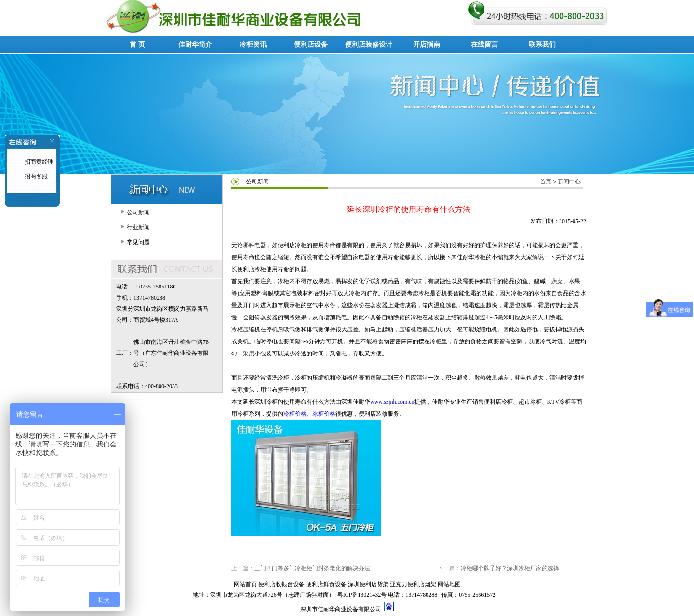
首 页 (137, 45)
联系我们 (542, 45)
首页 (546, 182)
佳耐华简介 (195, 45)
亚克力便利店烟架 (413, 584)
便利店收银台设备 (281, 584)
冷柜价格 (295, 414)
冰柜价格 (324, 414)
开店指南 (427, 45)
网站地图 (449, 584)
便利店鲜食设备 (326, 584)
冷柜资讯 (253, 45)
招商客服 (35, 176)
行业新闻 (138, 227)
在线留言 (484, 45)
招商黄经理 (38, 162)
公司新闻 (138, 212)
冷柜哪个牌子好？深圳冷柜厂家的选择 (510, 568)
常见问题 (138, 242)
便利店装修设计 (369, 45)
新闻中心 (569, 182)
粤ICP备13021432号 (362, 595)
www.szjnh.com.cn (392, 402)
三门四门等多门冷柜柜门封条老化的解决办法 (312, 568)
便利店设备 (311, 45)
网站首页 (245, 584)
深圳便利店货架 (368, 584)
